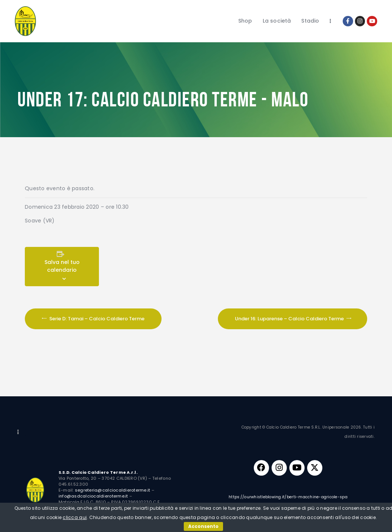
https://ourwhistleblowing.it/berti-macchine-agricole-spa (288, 501)
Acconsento (203, 526)
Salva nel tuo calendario (62, 266)
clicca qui (75, 517)
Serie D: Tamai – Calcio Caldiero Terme (96, 318)
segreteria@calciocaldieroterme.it (113, 490)
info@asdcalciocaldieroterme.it (93, 496)
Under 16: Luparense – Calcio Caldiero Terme (290, 318)
